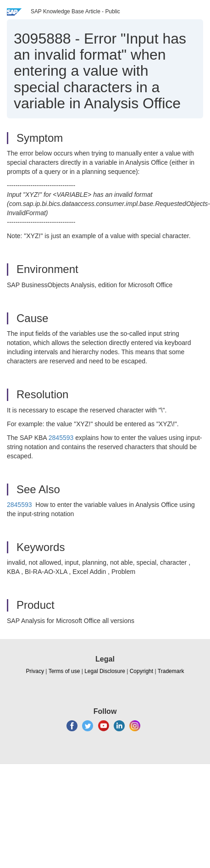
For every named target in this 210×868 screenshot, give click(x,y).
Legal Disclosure (105, 671)
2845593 (61, 438)
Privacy (35, 671)
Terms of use (64, 671)
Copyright (141, 671)
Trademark (171, 671)
